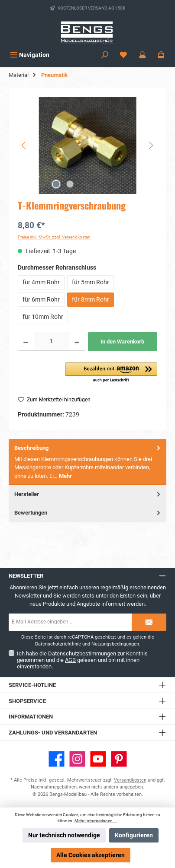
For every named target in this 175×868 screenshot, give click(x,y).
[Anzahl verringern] (26, 342)
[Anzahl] (51, 342)
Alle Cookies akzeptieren (91, 855)
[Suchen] (105, 55)
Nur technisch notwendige (64, 835)
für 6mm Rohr (41, 300)
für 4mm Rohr (41, 282)
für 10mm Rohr (43, 317)
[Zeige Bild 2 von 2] (70, 184)
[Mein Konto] (143, 55)
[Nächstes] (151, 145)
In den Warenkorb (122, 342)
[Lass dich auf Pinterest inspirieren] (119, 759)
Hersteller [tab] (88, 494)
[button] (111, 373)
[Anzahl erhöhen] (77, 342)
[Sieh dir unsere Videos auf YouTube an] (98, 759)
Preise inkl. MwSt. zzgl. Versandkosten (54, 237)
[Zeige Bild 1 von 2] (56, 184)
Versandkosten (130, 780)
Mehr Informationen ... (96, 821)
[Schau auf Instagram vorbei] (77, 759)
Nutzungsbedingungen (115, 644)
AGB (70, 660)
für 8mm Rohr (91, 300)
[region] (87, 145)
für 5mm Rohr (91, 282)
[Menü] (30, 55)
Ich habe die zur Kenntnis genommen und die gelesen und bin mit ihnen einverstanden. (82, 660)
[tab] (87, 462)
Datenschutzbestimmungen (82, 653)
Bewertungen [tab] (88, 513)
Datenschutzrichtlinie (58, 644)
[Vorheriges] (24, 145)
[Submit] (149, 622)
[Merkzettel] (123, 55)
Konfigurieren (134, 835)
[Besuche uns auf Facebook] (57, 759)
